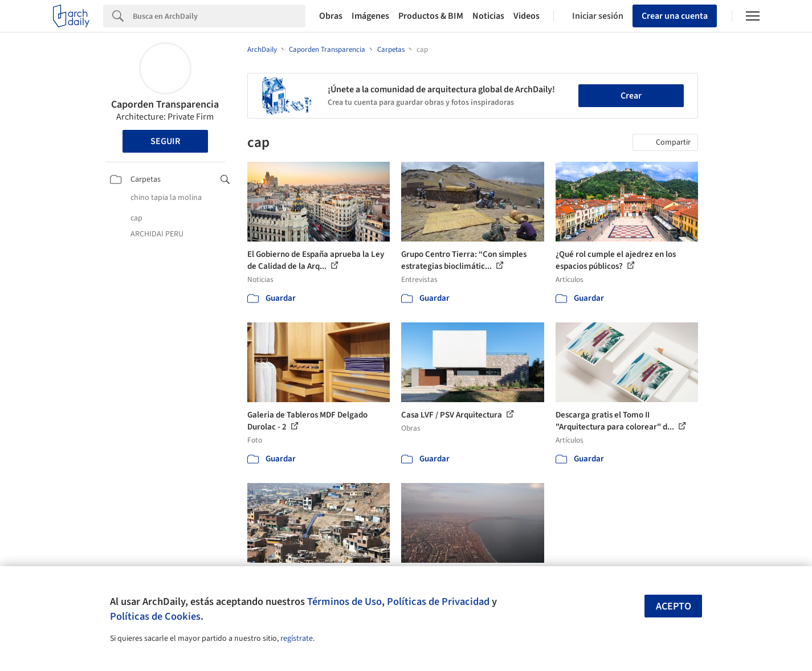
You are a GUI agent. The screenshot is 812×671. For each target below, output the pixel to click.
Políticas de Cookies (155, 616)
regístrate (297, 639)
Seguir (165, 141)
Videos (527, 16)
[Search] (219, 16)
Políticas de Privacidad (438, 602)
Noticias (488, 16)
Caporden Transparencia (165, 105)
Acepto (674, 606)
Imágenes (370, 16)
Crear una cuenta (675, 16)
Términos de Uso (344, 602)
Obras (331, 16)
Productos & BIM (431, 16)
